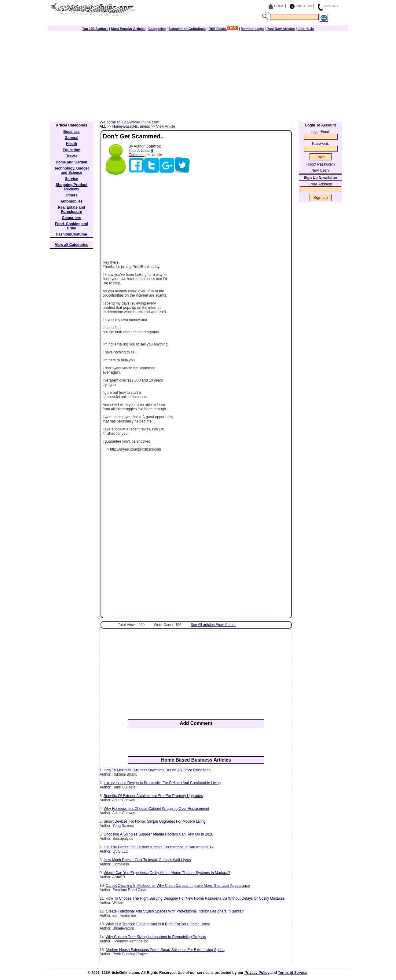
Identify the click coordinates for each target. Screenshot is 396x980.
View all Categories (72, 245)
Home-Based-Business (131, 126)
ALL (103, 126)
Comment (137, 155)
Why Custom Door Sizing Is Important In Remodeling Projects (156, 937)
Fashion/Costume (72, 234)
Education (71, 150)
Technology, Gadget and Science (71, 170)
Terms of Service (293, 973)
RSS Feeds (223, 29)
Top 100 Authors (95, 29)
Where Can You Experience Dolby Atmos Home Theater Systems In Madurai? (167, 873)
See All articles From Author (213, 625)
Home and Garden (71, 162)
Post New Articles (281, 29)
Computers (71, 218)
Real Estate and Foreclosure (71, 210)
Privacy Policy (257, 973)
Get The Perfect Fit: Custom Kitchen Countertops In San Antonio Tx (158, 847)
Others (72, 195)
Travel (72, 156)
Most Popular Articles (128, 29)
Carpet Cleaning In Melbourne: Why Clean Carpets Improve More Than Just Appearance (178, 886)
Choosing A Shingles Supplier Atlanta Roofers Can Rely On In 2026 (158, 834)
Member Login (252, 29)
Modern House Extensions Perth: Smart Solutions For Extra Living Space (165, 950)
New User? (320, 170)
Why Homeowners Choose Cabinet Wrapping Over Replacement (156, 809)
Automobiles (72, 201)
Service (72, 179)
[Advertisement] (198, 74)
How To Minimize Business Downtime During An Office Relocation (157, 770)
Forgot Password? (320, 164)
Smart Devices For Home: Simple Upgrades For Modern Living (154, 821)
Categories (157, 29)
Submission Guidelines (187, 29)
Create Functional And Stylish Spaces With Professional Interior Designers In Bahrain (175, 911)
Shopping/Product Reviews (71, 187)
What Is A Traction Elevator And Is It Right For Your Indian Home (158, 924)
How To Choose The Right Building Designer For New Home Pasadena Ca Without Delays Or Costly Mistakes (195, 898)
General (72, 138)
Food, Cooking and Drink (72, 226)
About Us (304, 6)
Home (279, 6)
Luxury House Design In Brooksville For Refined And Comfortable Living (162, 783)
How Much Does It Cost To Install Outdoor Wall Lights (147, 860)
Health (72, 144)
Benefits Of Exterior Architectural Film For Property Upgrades (153, 796)
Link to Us (306, 29)
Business (71, 132)
